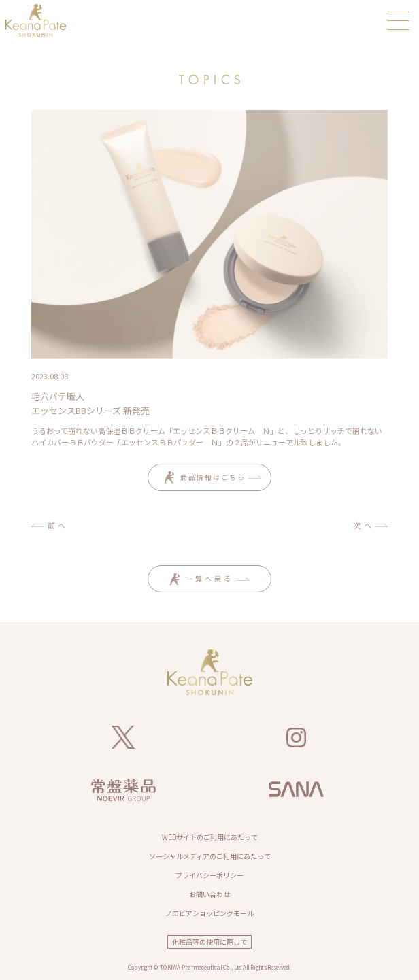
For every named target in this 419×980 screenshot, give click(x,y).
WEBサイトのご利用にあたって (210, 837)
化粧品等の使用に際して (209, 942)
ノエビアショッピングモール (209, 913)
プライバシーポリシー (209, 875)
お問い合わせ (209, 894)
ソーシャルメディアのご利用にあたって (210, 856)
